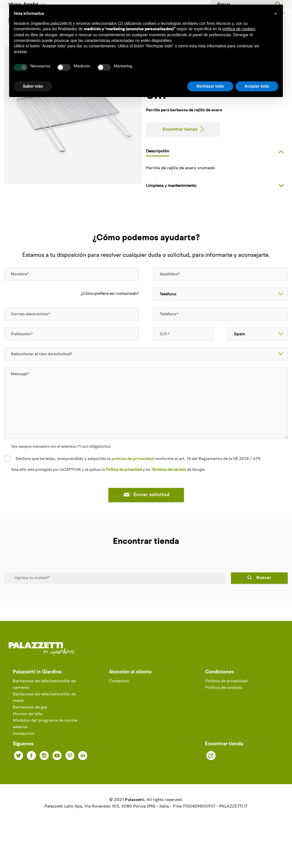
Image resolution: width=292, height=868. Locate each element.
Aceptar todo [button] (257, 86)
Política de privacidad (124, 493)
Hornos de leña (28, 738)
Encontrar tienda (180, 153)
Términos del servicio (169, 493)
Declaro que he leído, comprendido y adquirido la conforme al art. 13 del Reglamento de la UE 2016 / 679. (138, 483)
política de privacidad (133, 483)
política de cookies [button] (239, 29)
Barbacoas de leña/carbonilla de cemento (44, 708)
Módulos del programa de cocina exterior (45, 748)
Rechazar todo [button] (210, 86)
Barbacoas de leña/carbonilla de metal (44, 722)
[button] (275, 14)
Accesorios (24, 758)
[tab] (217, 175)
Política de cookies (224, 712)
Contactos (119, 705)
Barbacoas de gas (30, 731)
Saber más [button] (33, 86)
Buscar (264, 602)
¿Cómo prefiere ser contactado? (110, 318)
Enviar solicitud (146, 519)
